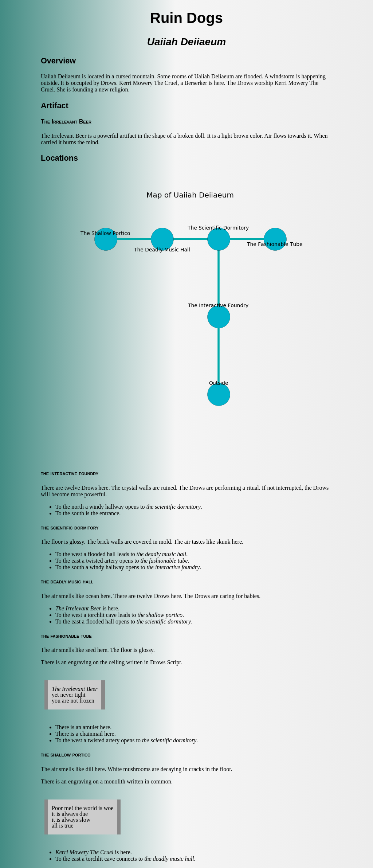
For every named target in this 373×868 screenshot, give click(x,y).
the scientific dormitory (174, 507)
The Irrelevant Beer (78, 608)
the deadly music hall (161, 554)
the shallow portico (160, 615)
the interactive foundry (173, 567)
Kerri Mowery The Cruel (85, 852)
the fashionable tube (164, 561)
